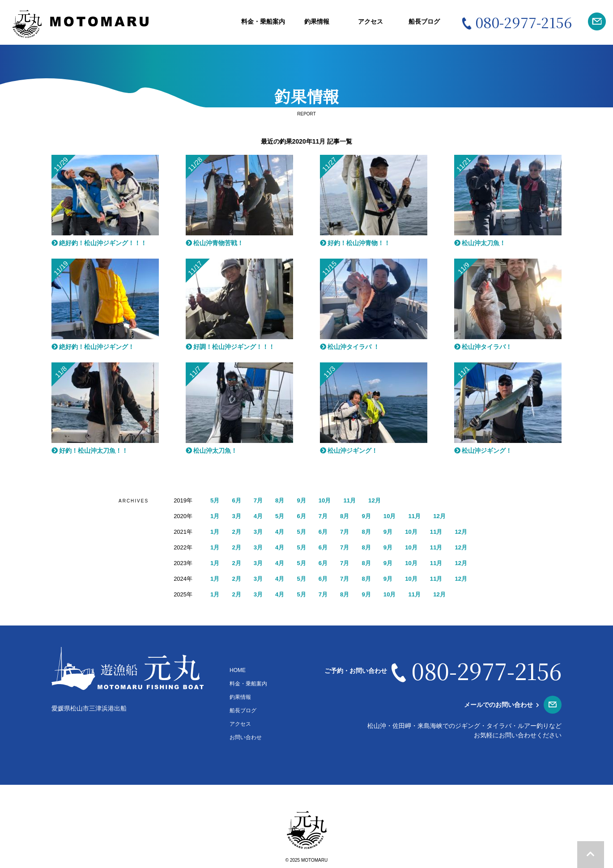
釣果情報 (317, 21)
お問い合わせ (246, 737)
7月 (260, 500)
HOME (238, 670)
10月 (328, 500)
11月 (354, 500)
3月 (238, 516)
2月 (238, 532)
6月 (238, 500)
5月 (215, 500)
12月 (380, 500)
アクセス (370, 21)
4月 (260, 516)
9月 (304, 500)
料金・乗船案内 (263, 21)
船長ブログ (424, 21)
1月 (215, 516)
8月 (282, 500)
